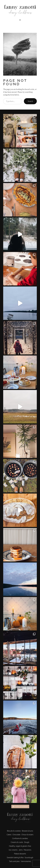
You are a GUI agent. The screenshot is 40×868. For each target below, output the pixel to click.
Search (30, 101)
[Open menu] (20, 20)
